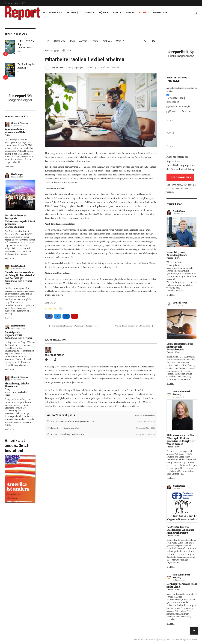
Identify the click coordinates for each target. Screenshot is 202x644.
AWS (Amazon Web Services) (182, 393)
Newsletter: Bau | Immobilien (176, 100)
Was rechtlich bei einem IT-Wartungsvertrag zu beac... (73, 326)
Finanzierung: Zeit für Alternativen (17, 385)
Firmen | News (59, 68)
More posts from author (145, 415)
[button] (120, 41)
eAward (130, 12)
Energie (90, 12)
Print (69, 50)
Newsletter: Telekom (180, 111)
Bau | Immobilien (52, 12)
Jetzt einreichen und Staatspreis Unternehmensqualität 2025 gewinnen (20, 220)
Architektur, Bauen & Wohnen (19, 281)
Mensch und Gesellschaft (16, 392)
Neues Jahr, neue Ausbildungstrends (177, 254)
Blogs (143, 12)
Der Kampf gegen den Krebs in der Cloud (182, 585)
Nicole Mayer (17, 174)
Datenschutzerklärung (182, 169)
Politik (7, 135)
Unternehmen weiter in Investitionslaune (134, 326)
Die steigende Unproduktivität (13, 334)
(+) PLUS (104, 12)
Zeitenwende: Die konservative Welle (15, 131)
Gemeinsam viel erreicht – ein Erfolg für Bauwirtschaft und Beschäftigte (20, 275)
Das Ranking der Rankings (26, 66)
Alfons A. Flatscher (20, 123)
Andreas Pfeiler (18, 326)
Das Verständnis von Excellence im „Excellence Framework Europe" (180, 530)
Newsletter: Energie (180, 107)
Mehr (116, 12)
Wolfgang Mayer (76, 67)
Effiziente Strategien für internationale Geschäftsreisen (180, 347)
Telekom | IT (74, 12)
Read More (9, 167)
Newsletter (160, 12)
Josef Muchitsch (18, 266)
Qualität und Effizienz (14, 227)
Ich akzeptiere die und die (181, 163)
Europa (8, 389)
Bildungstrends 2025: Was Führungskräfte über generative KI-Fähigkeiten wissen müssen (181, 440)
